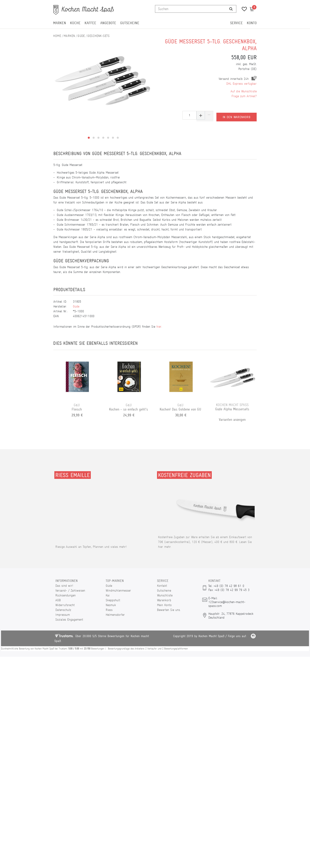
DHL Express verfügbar (241, 84)
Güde (81, 36)
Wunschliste (165, 595)
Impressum (63, 615)
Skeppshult (113, 600)
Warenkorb (164, 600)
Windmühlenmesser (118, 590)
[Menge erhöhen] (201, 115)
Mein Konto (164, 605)
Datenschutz (63, 610)
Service (236, 23)
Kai (108, 595)
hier (159, 327)
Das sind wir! (64, 586)
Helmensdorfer (115, 615)
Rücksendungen (66, 595)
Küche (75, 23)
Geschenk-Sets (98, 36)
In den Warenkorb (237, 115)
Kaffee (90, 23)
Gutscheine (130, 23)
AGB (58, 600)
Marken (60, 23)
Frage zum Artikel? (244, 96)
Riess (109, 610)
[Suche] (231, 9)
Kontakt (162, 586)
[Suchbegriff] (191, 9)
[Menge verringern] (209, 115)
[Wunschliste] (243, 10)
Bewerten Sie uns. (169, 610)
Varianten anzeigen (233, 420)
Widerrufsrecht (65, 605)
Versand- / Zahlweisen (70, 590)
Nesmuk (111, 605)
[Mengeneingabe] (189, 115)
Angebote (108, 23)
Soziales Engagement (69, 619)
